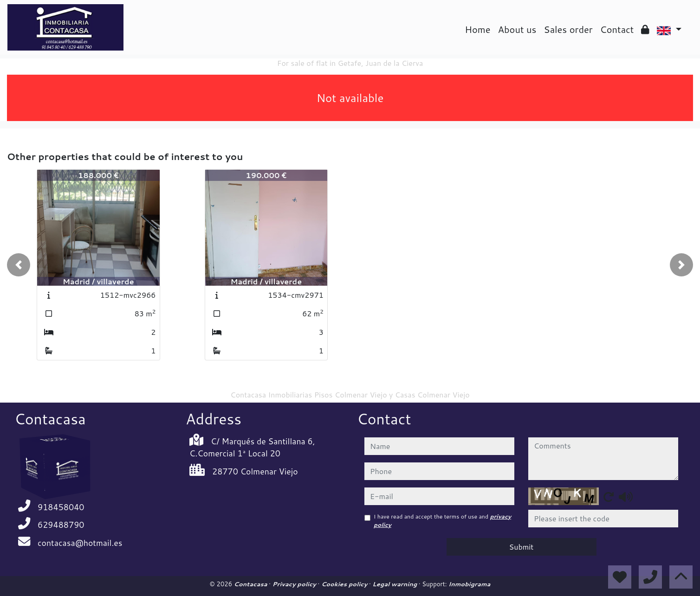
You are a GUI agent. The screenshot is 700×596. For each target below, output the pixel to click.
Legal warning (395, 584)
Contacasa (252, 584)
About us (517, 29)
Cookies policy (345, 584)
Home (477, 29)
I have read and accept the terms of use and (442, 521)
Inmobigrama (469, 584)
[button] (19, 265)
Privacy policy (295, 584)
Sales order (568, 29)
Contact (617, 29)
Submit (522, 547)
